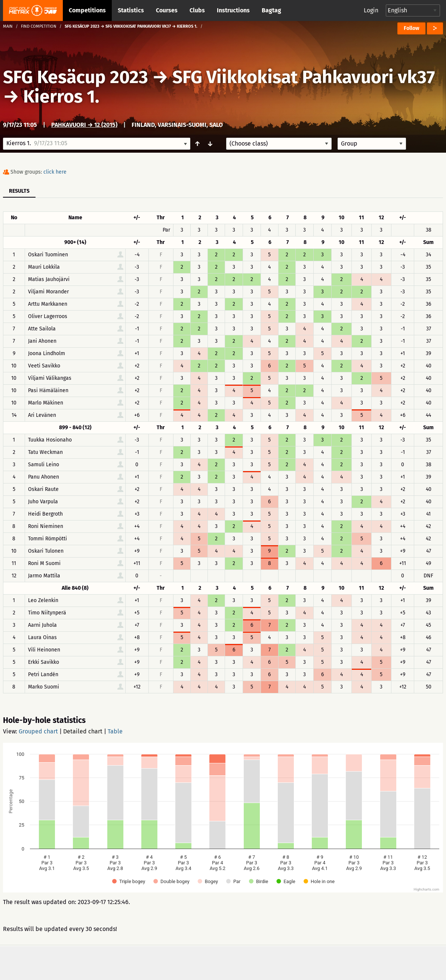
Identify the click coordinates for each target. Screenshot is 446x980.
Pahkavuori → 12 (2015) (84, 125)
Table (115, 731)
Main (8, 26)
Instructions (233, 10)
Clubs (197, 10)
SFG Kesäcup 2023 (76, 77)
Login (371, 10)
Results (19, 191)
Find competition (39, 26)
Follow (411, 28)
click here (55, 172)
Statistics (131, 10)
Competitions (87, 10)
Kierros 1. (61, 97)
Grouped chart (38, 731)
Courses (167, 10)
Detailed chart (83, 731)
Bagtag (271, 10)
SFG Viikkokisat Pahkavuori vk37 (304, 77)
